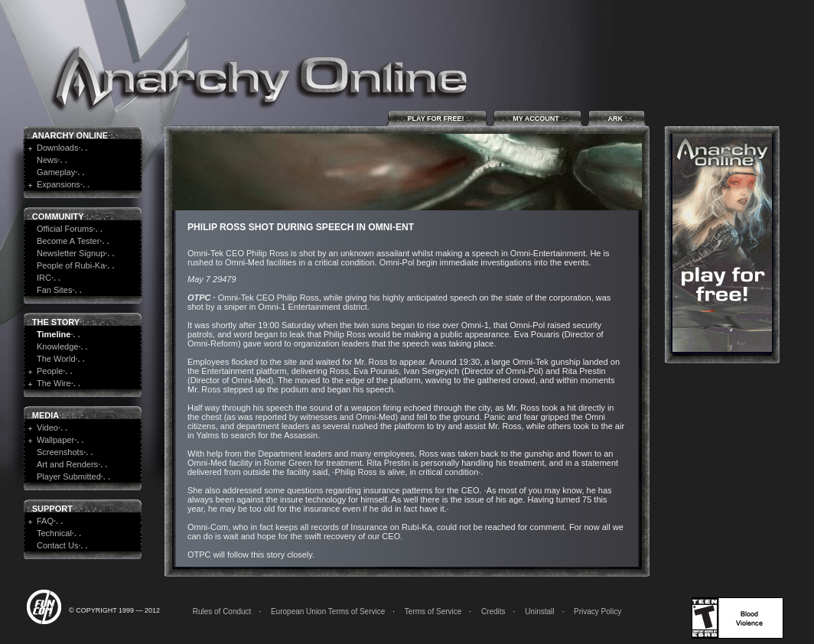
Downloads (57, 148)
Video (47, 428)
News (47, 160)
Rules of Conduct (222, 611)
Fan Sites (54, 290)
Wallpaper (55, 440)
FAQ (45, 521)
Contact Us (57, 545)
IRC (44, 278)
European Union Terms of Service (328, 611)
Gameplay (56, 172)
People (50, 371)
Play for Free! (437, 118)
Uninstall (539, 611)
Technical (54, 533)
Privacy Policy (597, 611)
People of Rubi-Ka (71, 265)
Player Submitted (69, 476)
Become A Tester (68, 241)
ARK (617, 118)
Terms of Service (433, 611)
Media (46, 415)
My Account (537, 118)
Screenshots (60, 452)
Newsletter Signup (71, 253)
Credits (493, 611)
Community (58, 216)
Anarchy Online (70, 135)
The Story (56, 322)
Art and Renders (67, 464)
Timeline (54, 334)
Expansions (59, 184)
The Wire (54, 383)
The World (56, 359)
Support (52, 509)
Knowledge (57, 346)
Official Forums (65, 229)
